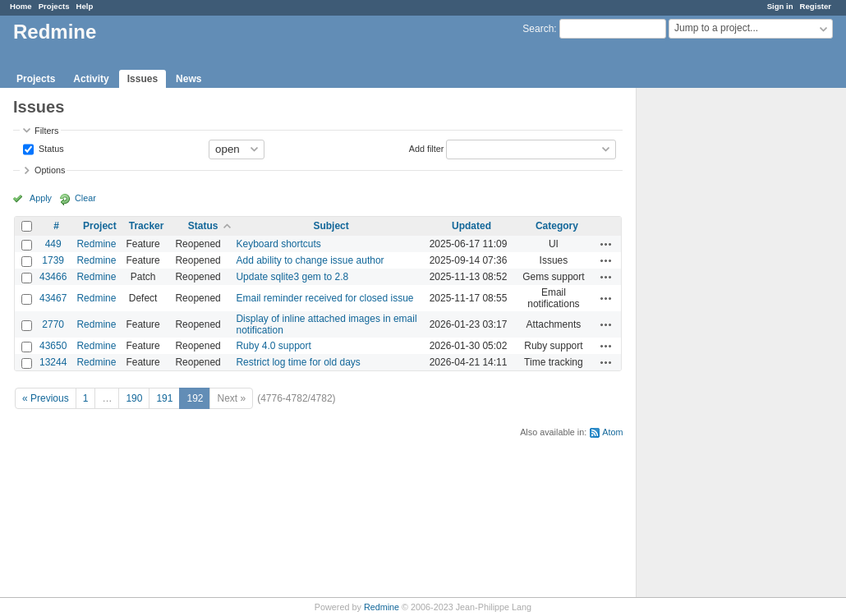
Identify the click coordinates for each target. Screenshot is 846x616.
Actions (606, 244)
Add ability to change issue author (310, 260)
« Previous (46, 398)
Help (85, 6)
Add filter (427, 148)
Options (50, 170)
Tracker (147, 226)
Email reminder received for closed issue (324, 298)
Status (50, 148)
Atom (612, 432)
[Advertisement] (719, 346)
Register (816, 6)
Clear (85, 198)
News (189, 79)
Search (538, 29)
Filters (46, 131)
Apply (41, 198)
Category (557, 226)
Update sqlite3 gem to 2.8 (292, 277)
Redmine (96, 244)
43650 (53, 346)
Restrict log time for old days (298, 362)
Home (21, 6)
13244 (53, 362)
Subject (331, 226)
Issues (143, 79)
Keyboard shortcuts (278, 244)
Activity (91, 79)
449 (53, 244)
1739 (53, 260)
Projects (54, 6)
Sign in (780, 6)
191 (164, 398)
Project (100, 226)
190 (134, 398)
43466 (53, 277)
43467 (53, 298)
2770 (53, 324)
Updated (471, 226)
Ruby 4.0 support (273, 346)
